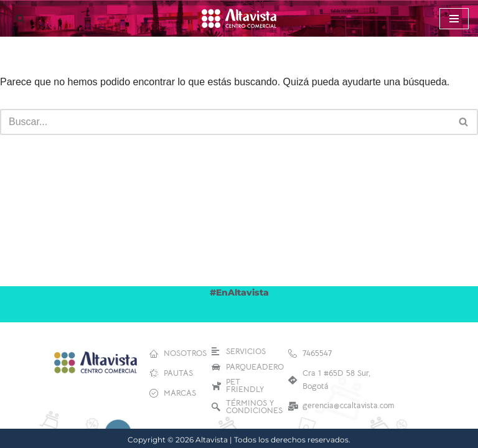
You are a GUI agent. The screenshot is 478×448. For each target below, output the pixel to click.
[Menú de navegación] (454, 19)
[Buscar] (20, 18)
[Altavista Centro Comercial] (239, 18)
